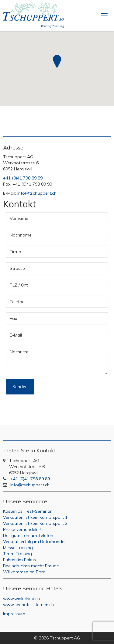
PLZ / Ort (19, 285)
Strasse (17, 268)
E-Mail (16, 335)
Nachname (21, 235)
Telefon (17, 302)
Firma (16, 252)
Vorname (19, 218)
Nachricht (19, 352)
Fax (13, 318)
